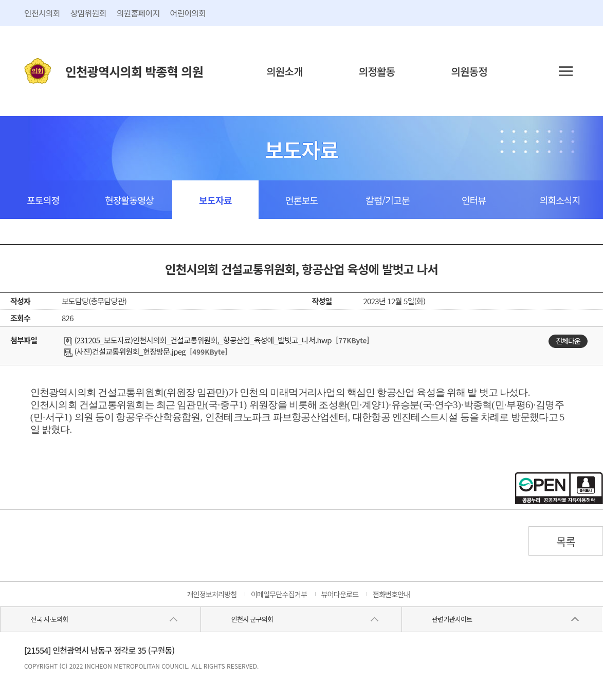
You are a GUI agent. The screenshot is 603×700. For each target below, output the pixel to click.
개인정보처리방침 (212, 594)
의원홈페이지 (138, 13)
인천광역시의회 (134, 71)
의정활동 (377, 71)
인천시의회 (42, 13)
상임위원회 (88, 13)
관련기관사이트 (452, 619)
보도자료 (215, 200)
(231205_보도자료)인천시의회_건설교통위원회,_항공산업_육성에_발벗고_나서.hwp (198, 340)
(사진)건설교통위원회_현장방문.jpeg (125, 351)
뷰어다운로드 (340, 594)
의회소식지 (560, 200)
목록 (566, 541)
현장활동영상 (129, 200)
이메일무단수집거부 (279, 594)
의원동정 (470, 71)
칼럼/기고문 (387, 200)
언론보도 (301, 200)
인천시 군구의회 (252, 619)
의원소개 (285, 71)
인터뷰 (474, 200)
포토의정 (43, 200)
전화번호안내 (391, 594)
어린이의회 (188, 13)
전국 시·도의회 (50, 619)
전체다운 (568, 341)
